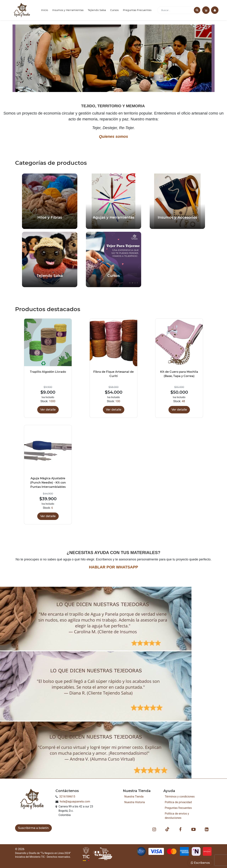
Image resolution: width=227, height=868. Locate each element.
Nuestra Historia (135, 802)
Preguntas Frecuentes (137, 10)
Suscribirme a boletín (33, 828)
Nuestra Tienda (134, 797)
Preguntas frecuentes (178, 808)
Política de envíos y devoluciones (177, 816)
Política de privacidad (178, 802)
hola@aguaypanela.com (75, 801)
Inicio (45, 10)
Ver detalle (48, 410)
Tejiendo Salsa (97, 10)
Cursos (114, 10)
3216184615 (67, 797)
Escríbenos (200, 863)
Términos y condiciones (180, 797)
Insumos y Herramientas (68, 10)
